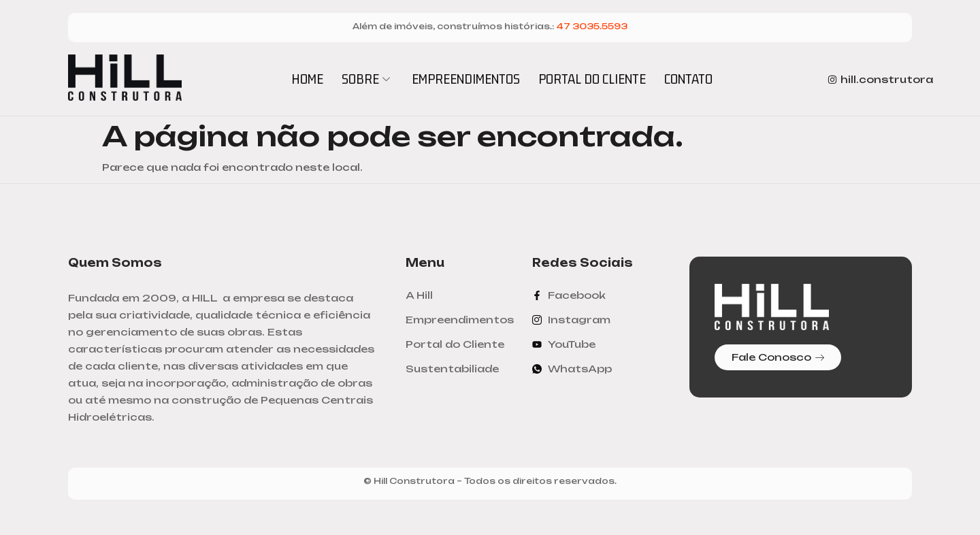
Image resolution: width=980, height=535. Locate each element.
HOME (307, 79)
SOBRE (367, 79)
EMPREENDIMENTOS (466, 79)
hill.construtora (880, 79)
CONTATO (688, 79)
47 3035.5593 (592, 26)
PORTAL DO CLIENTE (592, 79)
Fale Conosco (778, 357)
